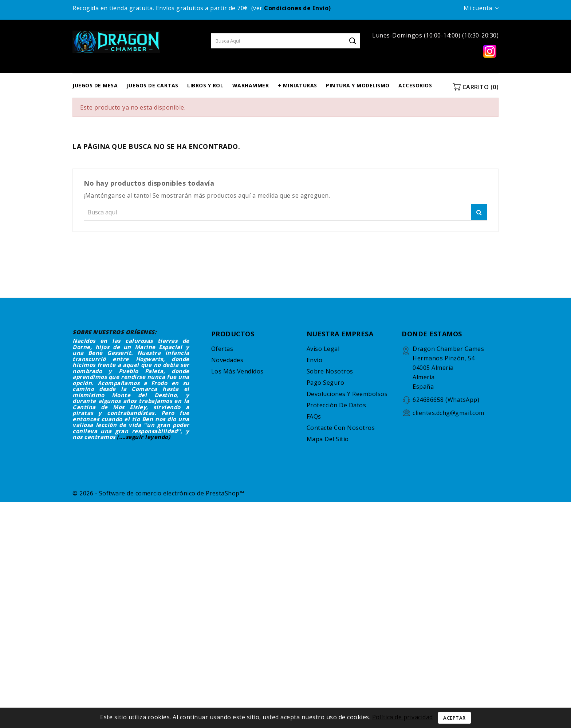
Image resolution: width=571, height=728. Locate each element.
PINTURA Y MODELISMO (358, 85)
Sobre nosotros (330, 371)
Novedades (227, 360)
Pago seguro (326, 383)
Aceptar (454, 718)
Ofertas (222, 349)
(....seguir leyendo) (143, 437)
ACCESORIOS (415, 85)
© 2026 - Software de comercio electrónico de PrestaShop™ (158, 493)
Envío (315, 360)
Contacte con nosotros (341, 428)
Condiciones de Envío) (298, 8)
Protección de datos (336, 405)
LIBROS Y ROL (205, 85)
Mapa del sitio (328, 439)
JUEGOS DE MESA (95, 85)
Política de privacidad (403, 717)
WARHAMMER (251, 85)
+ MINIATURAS (298, 85)
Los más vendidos (237, 371)
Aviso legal (323, 349)
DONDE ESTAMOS (432, 334)
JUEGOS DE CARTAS (153, 85)
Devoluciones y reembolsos (347, 394)
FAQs (314, 416)
